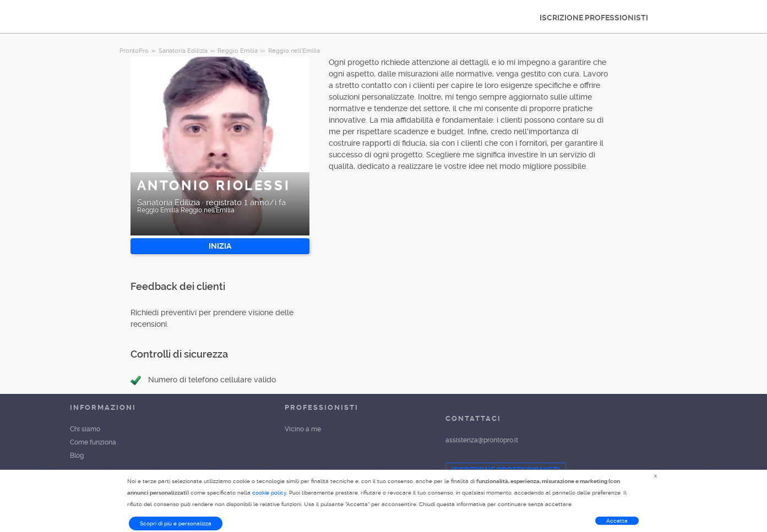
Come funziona (93, 442)
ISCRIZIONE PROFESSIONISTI (594, 18)
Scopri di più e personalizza (176, 523)
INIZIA (220, 246)
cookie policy (269, 493)
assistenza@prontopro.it (482, 440)
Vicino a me (303, 429)
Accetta (617, 521)
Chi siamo (85, 429)
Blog (77, 456)
